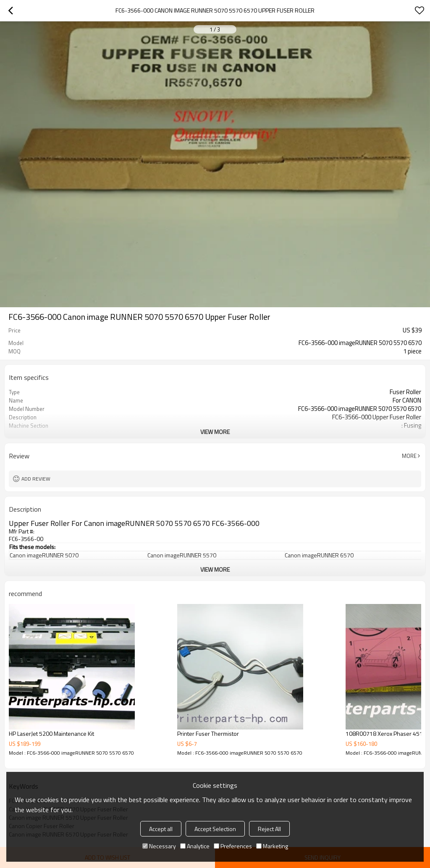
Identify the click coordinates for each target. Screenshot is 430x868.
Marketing (272, 846)
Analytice (195, 846)
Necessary (159, 846)
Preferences (233, 846)
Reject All (269, 829)
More (409, 456)
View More (215, 432)
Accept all (161, 829)
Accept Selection (215, 829)
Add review (36, 479)
